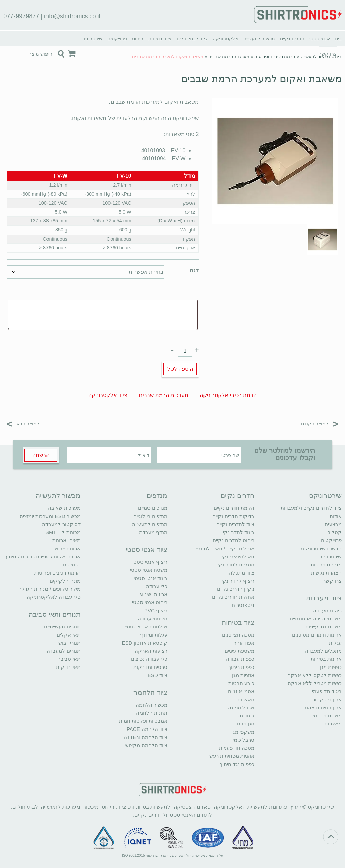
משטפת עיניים (240, 651)
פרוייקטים (117, 39)
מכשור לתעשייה (259, 39)
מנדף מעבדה (153, 532)
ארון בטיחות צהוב (322, 707)
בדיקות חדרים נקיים (233, 516)
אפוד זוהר (244, 643)
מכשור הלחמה (152, 705)
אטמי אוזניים (241, 691)
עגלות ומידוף (154, 635)
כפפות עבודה (240, 659)
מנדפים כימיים (153, 508)
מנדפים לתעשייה (150, 524)
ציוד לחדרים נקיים (235, 524)
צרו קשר (332, 581)
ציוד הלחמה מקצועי (146, 745)
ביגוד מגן (245, 716)
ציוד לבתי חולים (192, 39)
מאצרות (333, 724)
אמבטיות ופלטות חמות (143, 721)
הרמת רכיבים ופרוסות (275, 56)
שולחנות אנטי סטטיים (144, 627)
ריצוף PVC (156, 610)
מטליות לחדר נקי (236, 565)
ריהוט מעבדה (327, 610)
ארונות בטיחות (326, 659)
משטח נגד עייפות (323, 627)
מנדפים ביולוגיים (150, 516)
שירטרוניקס (325, 496)
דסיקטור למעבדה (61, 524)
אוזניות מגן (243, 675)
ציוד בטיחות (160, 39)
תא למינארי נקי (238, 556)
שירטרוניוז (92, 39)
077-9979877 (21, 16)
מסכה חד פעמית (237, 748)
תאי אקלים (68, 635)
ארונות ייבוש (67, 548)
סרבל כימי (244, 740)
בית (338, 39)
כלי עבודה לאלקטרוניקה (53, 597)
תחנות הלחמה (152, 713)
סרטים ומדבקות (150, 667)
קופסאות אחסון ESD (145, 643)
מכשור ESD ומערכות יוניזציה (50, 516)
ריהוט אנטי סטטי (150, 602)
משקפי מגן (243, 732)
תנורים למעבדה (63, 651)
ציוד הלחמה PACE (147, 729)
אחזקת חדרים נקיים (233, 597)
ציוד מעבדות (324, 598)
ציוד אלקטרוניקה (108, 395)
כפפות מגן (331, 667)
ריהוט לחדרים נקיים (233, 540)
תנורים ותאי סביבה (55, 614)
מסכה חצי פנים (238, 635)
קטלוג (335, 532)
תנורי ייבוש (69, 643)
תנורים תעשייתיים (62, 627)
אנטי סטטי (320, 39)
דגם (194, 270)
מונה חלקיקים (65, 581)
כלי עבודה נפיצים (149, 659)
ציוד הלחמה (150, 692)
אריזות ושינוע (154, 594)
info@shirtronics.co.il (72, 16)
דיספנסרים (243, 605)
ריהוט (138, 39)
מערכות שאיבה (64, 508)
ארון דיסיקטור (327, 699)
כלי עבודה (157, 586)
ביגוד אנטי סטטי (151, 578)
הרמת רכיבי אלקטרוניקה (228, 395)
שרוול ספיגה (241, 707)
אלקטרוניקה (225, 39)
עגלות (335, 643)
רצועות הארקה (151, 651)
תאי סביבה (69, 659)
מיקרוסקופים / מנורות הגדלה (49, 589)
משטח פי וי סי (327, 716)
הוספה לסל (180, 369)
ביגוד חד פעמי (327, 691)
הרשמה (41, 455)
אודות (336, 516)
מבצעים (333, 524)
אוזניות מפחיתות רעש (232, 756)
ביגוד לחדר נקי (239, 532)
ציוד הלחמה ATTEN (146, 737)
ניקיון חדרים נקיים (236, 589)
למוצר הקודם (320, 423)
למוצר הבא (23, 423)
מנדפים (157, 496)
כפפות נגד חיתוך (237, 764)
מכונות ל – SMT (63, 532)
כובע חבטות (241, 683)
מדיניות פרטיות (326, 565)
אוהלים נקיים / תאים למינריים (224, 548)
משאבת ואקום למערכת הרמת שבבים (261, 79)
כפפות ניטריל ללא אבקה (315, 683)
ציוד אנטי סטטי (147, 550)
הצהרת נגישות (326, 573)
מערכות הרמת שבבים (229, 56)
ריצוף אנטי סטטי (150, 562)
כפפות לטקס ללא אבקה (315, 675)
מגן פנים (246, 724)
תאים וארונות (66, 540)
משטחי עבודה (153, 618)
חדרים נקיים (292, 39)
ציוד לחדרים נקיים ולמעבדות (311, 508)
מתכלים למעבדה (323, 651)
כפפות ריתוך (241, 667)
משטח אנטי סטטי (149, 570)
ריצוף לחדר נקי (238, 581)
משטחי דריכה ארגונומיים (316, 618)
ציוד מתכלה (242, 573)
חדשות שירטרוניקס (321, 548)
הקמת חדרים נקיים (234, 508)
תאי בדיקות (68, 667)
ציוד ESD (158, 675)
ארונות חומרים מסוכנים (317, 635)
